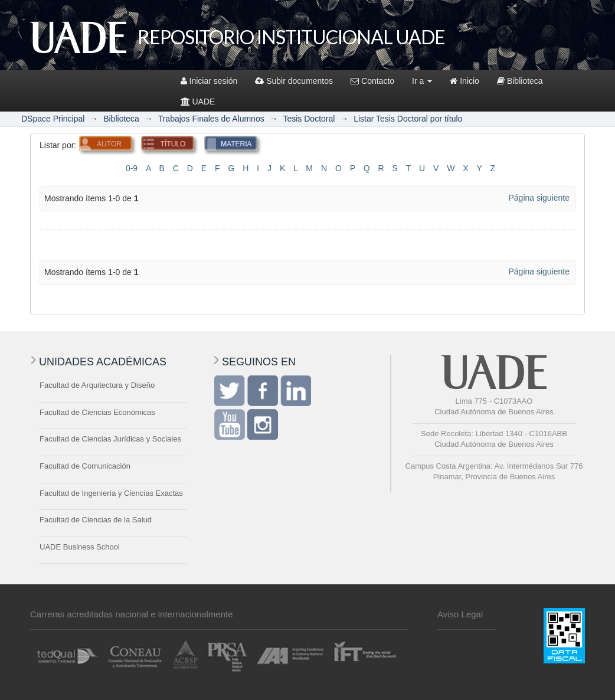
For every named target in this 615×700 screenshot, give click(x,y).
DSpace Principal (53, 119)
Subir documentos (294, 81)
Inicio (464, 81)
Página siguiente (539, 198)
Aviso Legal (460, 614)
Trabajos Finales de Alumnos (211, 119)
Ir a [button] (422, 81)
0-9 (132, 168)
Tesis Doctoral (309, 119)
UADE (198, 102)
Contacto (372, 81)
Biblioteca (520, 81)
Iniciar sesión (209, 81)
